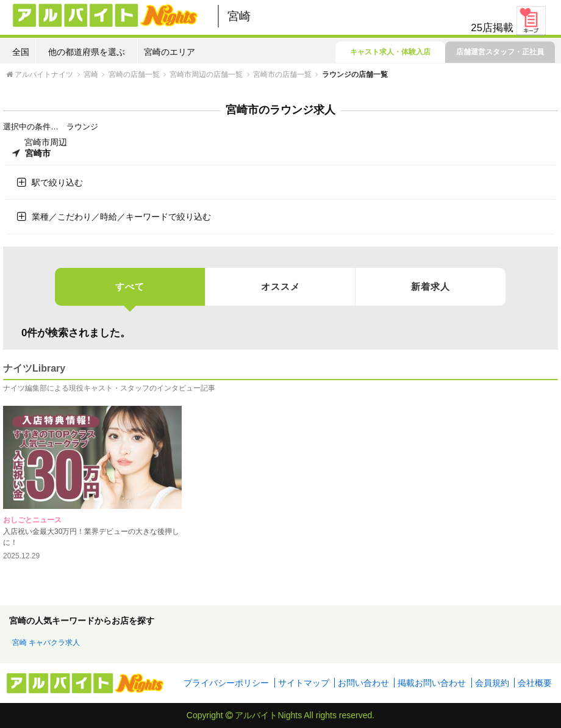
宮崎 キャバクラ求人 (46, 643)
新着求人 (431, 287)
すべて (130, 293)
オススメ (280, 287)
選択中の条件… (31, 127)
